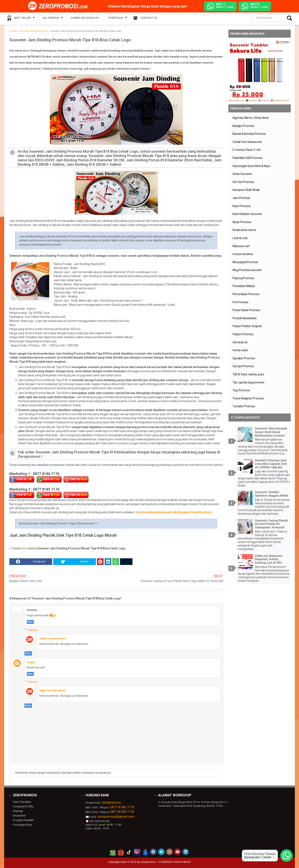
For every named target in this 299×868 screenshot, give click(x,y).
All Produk (47, 19)
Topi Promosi (241, 390)
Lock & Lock (240, 238)
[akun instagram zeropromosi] (169, 852)
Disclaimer (19, 815)
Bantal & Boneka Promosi (249, 134)
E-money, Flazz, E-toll (246, 150)
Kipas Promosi (242, 222)
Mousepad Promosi (245, 262)
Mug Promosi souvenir (247, 270)
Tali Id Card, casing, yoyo (248, 374)
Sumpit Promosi (243, 366)
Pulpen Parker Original (247, 326)
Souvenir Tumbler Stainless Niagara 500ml (272, 494)
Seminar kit (240, 342)
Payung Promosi (243, 278)
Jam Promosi (241, 198)
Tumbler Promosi (244, 406)
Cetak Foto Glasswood (247, 142)
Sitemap (18, 811)
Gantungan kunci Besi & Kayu (251, 166)
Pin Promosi (240, 302)
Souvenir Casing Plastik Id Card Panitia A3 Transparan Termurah (272, 524)
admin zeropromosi (52, 638)
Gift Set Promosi (243, 182)
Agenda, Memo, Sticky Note (251, 118)
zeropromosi (111, 802)
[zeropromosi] (59, 6)
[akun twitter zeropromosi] (161, 852)
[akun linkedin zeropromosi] (186, 852)
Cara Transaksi (22, 802)
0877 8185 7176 (122, 812)
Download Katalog (80, 19)
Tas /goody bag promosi (248, 382)
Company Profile (23, 806)
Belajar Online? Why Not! (26, 581)
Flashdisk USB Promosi (248, 158)
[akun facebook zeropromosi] (153, 852)
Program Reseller (23, 820)
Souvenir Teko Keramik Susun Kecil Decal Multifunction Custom (271, 432)
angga (31, 662)
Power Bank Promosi (246, 310)
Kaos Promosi (242, 206)
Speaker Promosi (244, 358)
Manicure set (241, 246)
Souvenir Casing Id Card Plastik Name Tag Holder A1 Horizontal (182, 581)
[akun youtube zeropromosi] (178, 852)
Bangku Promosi (243, 126)
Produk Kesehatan (245, 318)
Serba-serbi (240, 350)
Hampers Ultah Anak (246, 190)
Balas (30, 622)
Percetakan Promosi (246, 294)
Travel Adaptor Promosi (248, 398)
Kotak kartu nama (244, 230)
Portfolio (107, 19)
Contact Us (138, 19)
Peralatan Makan (244, 286)
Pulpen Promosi (243, 334)
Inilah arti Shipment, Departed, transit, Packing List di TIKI (269, 559)
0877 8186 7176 (122, 807)
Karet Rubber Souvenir (247, 214)
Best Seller (21, 19)
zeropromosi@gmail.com (116, 817)
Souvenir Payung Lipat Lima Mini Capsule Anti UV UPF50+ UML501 (271, 464)
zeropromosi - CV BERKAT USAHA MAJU (166, 862)
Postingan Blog (22, 824)
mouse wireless (243, 254)
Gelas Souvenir (242, 174)
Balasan (33, 630)
